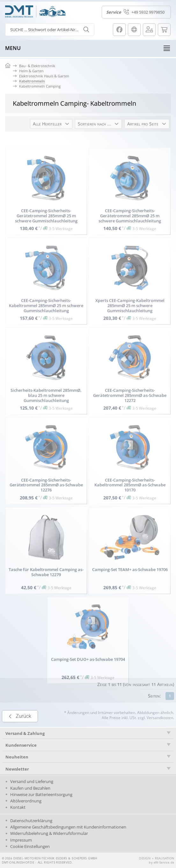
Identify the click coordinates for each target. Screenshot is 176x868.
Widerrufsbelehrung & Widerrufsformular (49, 833)
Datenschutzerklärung (31, 821)
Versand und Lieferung (32, 781)
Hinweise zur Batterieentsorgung (41, 794)
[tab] (88, 745)
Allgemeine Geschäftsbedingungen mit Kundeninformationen (68, 827)
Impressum (21, 840)
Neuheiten (17, 757)
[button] (51, 124)
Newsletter (17, 769)
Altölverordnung (26, 801)
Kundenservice (21, 745)
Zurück (20, 731)
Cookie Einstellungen (30, 846)
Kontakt (18, 807)
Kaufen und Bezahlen (30, 788)
